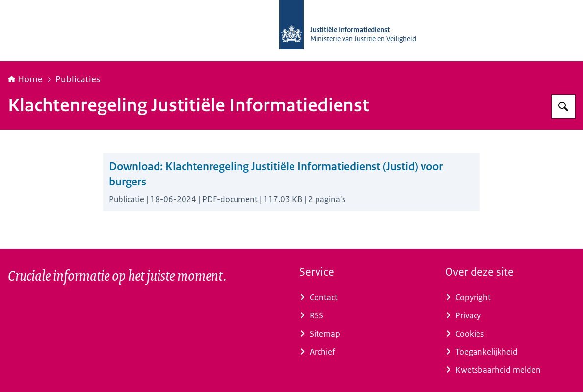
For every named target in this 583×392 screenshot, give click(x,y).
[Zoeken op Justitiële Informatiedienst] (563, 106)
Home (25, 79)
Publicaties (78, 79)
